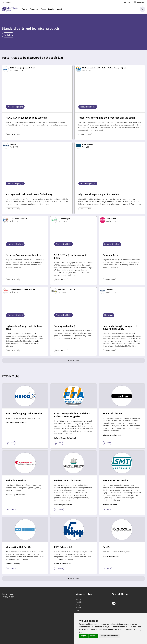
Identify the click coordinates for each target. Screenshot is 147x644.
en (129, 2)
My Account (140, 2)
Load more (73, 361)
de (125, 2)
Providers (34, 9)
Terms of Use (7, 594)
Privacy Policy (8, 597)
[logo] (10, 9)
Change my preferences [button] (109, 636)
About (59, 9)
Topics (24, 9)
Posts (43, 9)
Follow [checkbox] (11, 443)
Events (51, 9)
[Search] (142, 9)
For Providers (7, 2)
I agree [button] (84, 636)
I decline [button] (93, 636)
